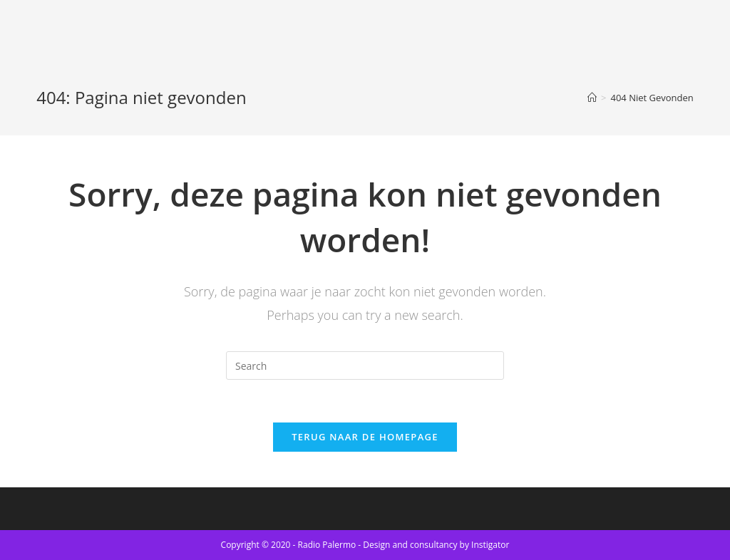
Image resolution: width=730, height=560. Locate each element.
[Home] (592, 98)
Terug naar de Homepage (365, 437)
